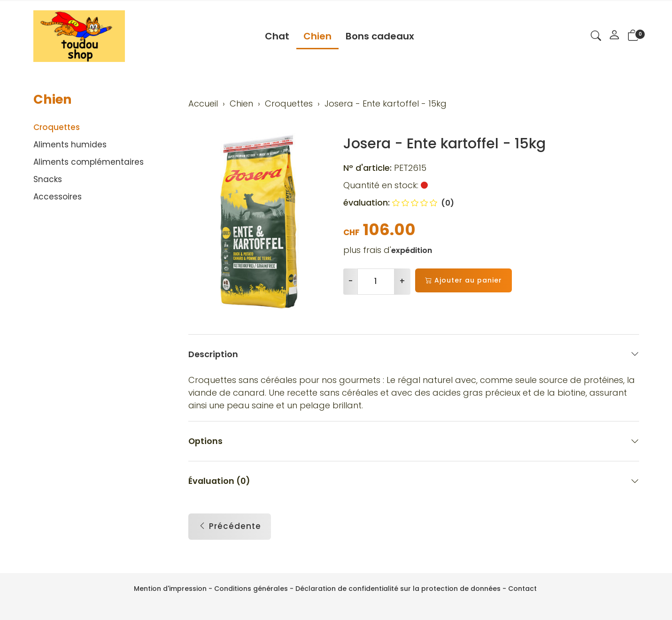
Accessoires (58, 197)
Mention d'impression (170, 589)
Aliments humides (70, 145)
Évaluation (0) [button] (414, 481)
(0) (423, 203)
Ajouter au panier (463, 280)
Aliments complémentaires (89, 162)
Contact (522, 589)
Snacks (48, 179)
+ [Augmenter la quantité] (402, 281)
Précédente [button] (230, 527)
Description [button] (414, 354)
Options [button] (414, 441)
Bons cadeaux (380, 36)
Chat (277, 36)
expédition (412, 250)
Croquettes (57, 127)
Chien (317, 36)
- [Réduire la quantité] (351, 281)
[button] (596, 37)
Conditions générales (251, 589)
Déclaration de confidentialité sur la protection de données (398, 589)
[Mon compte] (614, 36)
